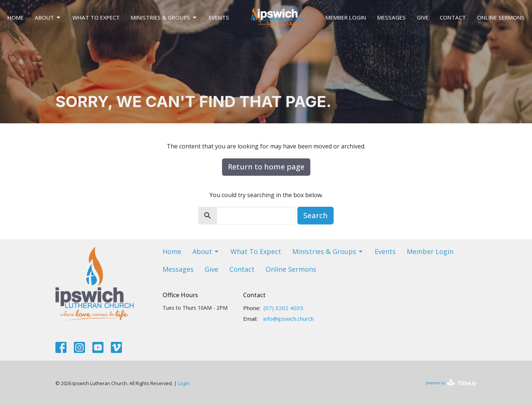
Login (184, 383)
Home (16, 17)
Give (423, 17)
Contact (453, 17)
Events (219, 17)
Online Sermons (501, 17)
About (48, 18)
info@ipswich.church (289, 319)
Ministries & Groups (164, 18)
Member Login (346, 17)
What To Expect (96, 17)
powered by (451, 383)
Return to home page (266, 167)
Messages (391, 17)
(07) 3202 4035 (283, 308)
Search (316, 215)
